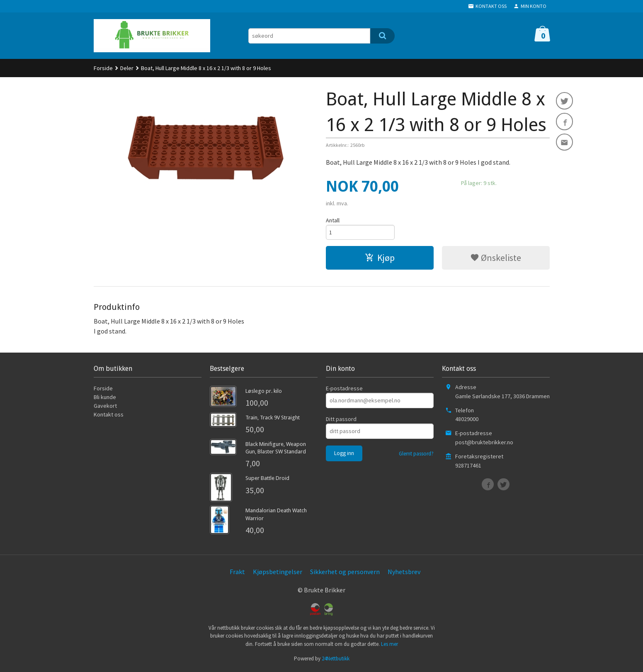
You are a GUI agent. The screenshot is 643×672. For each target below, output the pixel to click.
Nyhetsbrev (404, 572)
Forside (103, 68)
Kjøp (380, 258)
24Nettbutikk (336, 659)
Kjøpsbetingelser (278, 572)
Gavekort (105, 407)
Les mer (389, 645)
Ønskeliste (496, 258)
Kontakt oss (109, 415)
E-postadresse (344, 389)
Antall (333, 220)
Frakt (237, 572)
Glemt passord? (416, 454)
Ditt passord (341, 420)
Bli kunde (105, 398)
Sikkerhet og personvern (345, 572)
